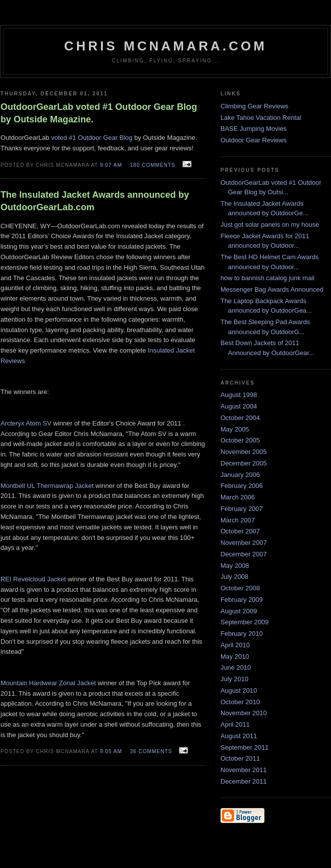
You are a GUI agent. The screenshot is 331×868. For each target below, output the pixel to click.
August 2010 (239, 690)
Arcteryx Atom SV (26, 423)
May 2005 (235, 429)
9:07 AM (111, 165)
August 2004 (239, 406)
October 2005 (240, 440)
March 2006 (238, 497)
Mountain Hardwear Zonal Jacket (48, 683)
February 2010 (242, 634)
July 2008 (234, 577)
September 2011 (244, 747)
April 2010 (235, 645)
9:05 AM (111, 751)
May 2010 (235, 656)
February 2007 (242, 509)
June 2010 (236, 667)
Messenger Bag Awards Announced (272, 289)
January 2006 (240, 475)
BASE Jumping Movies (253, 129)
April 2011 (235, 724)
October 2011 (240, 758)
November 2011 (244, 770)
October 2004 (240, 418)
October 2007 (240, 531)
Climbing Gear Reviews (254, 106)
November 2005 (244, 452)
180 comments (153, 165)
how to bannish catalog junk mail (267, 278)
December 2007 (244, 554)
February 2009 (242, 600)
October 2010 (240, 702)
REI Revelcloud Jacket (33, 579)
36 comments (151, 751)
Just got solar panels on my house (270, 224)
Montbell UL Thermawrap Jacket (47, 486)
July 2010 (234, 679)
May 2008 (235, 566)
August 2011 (239, 736)
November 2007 (244, 543)
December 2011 (244, 781)
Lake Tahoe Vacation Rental (261, 118)
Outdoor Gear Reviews (253, 140)
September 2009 (244, 622)
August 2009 (239, 611)
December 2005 (244, 463)
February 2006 (242, 486)
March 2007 (238, 520)
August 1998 (239, 395)
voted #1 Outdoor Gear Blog (92, 138)
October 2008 (240, 588)
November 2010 (244, 713)
